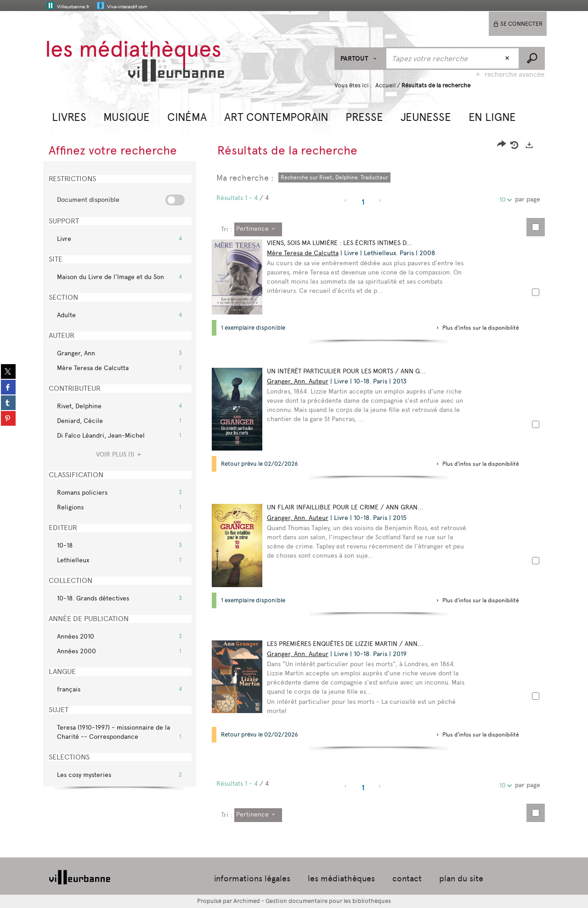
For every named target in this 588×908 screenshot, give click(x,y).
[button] (69, 116)
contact (407, 879)
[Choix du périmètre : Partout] (360, 59)
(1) (120, 454)
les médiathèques (341, 879)
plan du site (461, 879)
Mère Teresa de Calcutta (303, 253)
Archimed (247, 901)
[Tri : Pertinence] (258, 229)
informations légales (252, 879)
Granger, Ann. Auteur (298, 381)
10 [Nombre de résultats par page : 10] (504, 200)
